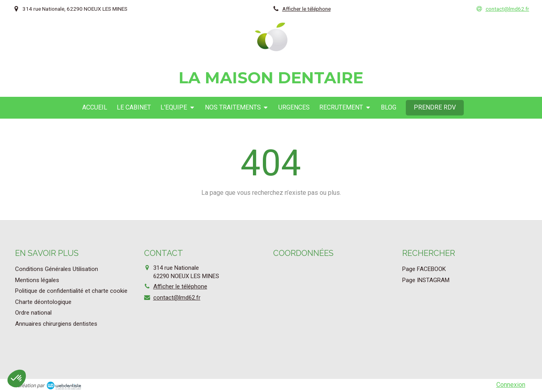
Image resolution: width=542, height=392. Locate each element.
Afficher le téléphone (307, 9)
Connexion (511, 385)
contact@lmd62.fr (177, 298)
